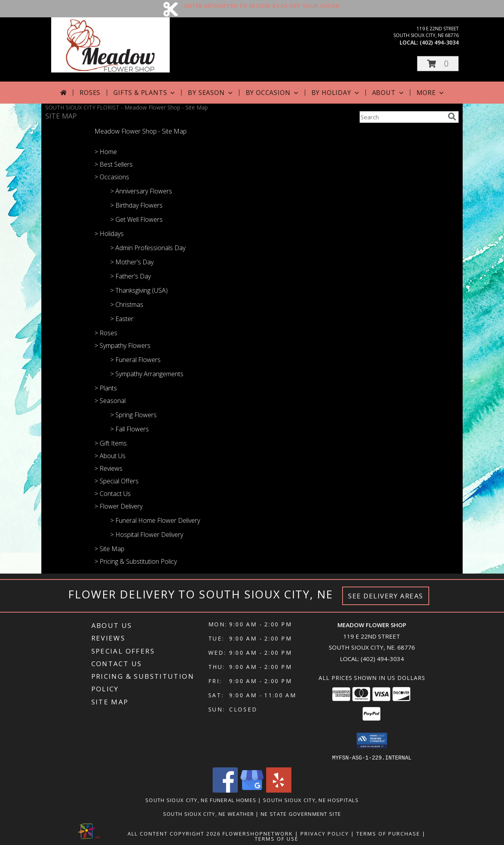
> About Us (110, 456)
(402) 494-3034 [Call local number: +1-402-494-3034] (439, 42)
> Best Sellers (114, 164)
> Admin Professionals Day (148, 248)
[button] (438, 64)
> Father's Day (131, 276)
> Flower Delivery (119, 506)
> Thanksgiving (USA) (139, 290)
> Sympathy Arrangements (147, 374)
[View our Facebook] (225, 790)
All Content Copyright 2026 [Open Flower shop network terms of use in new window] (174, 833)
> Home (106, 152)
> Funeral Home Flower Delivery (155, 520)
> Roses (106, 333)
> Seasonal (110, 401)
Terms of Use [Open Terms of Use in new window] (277, 838)
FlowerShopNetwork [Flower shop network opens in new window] (258, 833)
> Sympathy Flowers (122, 345)
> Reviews (108, 468)
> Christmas (127, 305)
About (389, 93)
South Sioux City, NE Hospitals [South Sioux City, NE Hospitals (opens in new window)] (311, 800)
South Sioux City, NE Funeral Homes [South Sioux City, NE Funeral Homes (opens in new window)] (201, 800)
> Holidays (109, 234)
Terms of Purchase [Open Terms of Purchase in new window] (388, 833)
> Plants (106, 388)
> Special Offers (117, 481)
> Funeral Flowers (135, 360)
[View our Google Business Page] (252, 790)
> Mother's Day (132, 262)
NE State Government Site (301, 813)
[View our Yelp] (279, 790)
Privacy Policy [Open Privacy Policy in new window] (325, 833)
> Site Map (109, 549)
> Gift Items (111, 443)
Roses (90, 93)
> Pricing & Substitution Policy (136, 561)
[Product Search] (402, 117)
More (431, 93)
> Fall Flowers (130, 429)
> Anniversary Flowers (141, 191)
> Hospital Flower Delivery (147, 535)
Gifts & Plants (145, 93)
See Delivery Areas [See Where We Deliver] (386, 596)
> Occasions (112, 177)
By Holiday (336, 93)
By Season (211, 93)
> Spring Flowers (133, 415)
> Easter (122, 319)
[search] (452, 117)
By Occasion (273, 93)
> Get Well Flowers (136, 219)
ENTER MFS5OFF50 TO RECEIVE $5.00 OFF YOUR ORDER (262, 6)
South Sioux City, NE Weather (208, 813)
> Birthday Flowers (136, 205)
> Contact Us (113, 494)
